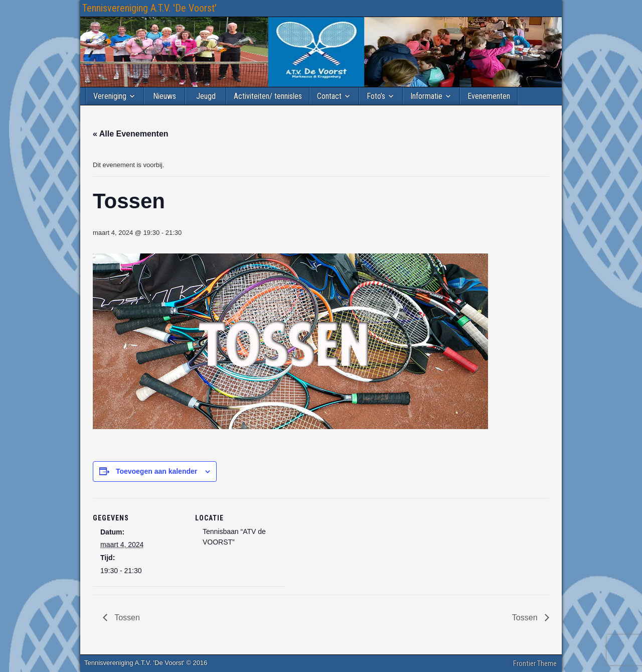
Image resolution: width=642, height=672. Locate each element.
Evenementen (489, 96)
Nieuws (165, 96)
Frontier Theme (535, 663)
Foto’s (376, 96)
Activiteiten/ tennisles (268, 96)
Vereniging (110, 96)
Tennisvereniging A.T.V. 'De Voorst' (149, 8)
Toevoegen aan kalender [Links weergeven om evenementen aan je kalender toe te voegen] (156, 471)
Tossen (126, 618)
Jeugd (206, 96)
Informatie (426, 96)
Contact (329, 96)
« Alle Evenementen (131, 134)
